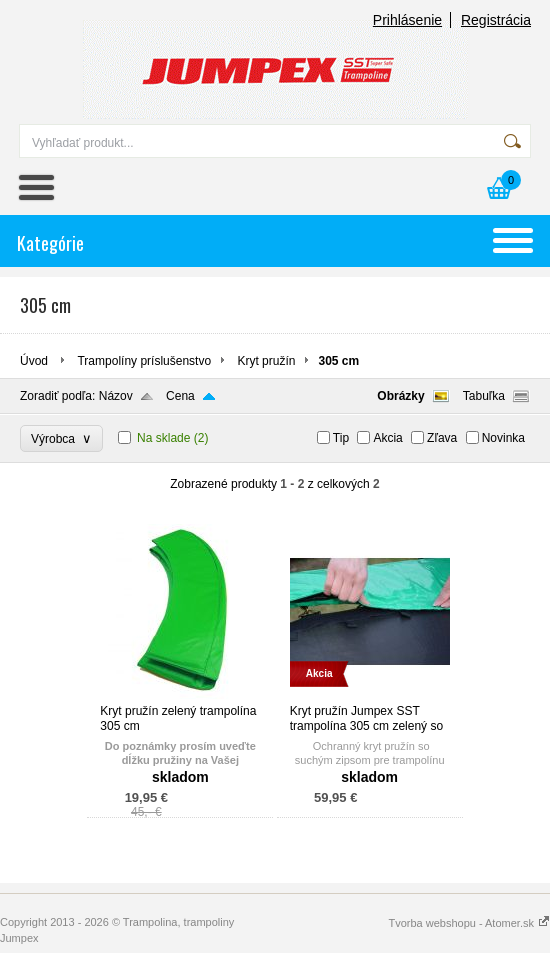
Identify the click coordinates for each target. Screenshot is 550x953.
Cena (180, 396)
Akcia (387, 438)
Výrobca (61, 438)
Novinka (503, 438)
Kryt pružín (266, 361)
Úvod (34, 361)
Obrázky (400, 396)
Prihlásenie (407, 20)
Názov (116, 396)
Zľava (442, 438)
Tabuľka (484, 396)
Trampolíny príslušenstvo (144, 361)
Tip (341, 438)
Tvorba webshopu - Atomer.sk (469, 923)
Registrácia (496, 20)
